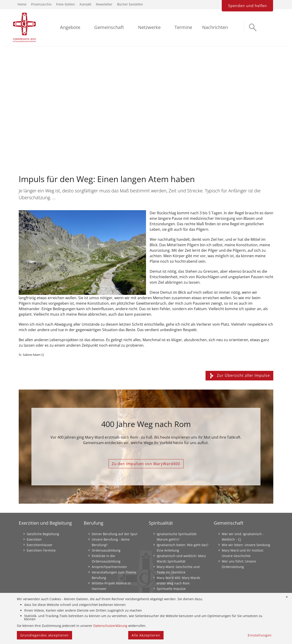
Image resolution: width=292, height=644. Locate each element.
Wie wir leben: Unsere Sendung (246, 545)
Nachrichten (215, 27)
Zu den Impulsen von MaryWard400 (146, 464)
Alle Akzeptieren (146, 635)
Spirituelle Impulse (171, 589)
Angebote (70, 27)
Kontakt (85, 4)
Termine (183, 27)
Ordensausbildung (106, 550)
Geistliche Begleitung (43, 534)
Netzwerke (149, 27)
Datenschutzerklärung (110, 626)
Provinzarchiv (41, 4)
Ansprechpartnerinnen (109, 567)
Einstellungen (260, 635)
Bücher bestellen (130, 4)
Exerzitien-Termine (41, 550)
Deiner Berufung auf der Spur (115, 534)
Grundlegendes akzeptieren (44, 635)
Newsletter (104, 4)
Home (22, 4)
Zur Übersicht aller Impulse (239, 375)
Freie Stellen (66, 4)
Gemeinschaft (109, 27)
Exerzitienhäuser (40, 545)
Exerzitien (34, 539)
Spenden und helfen (248, 6)
